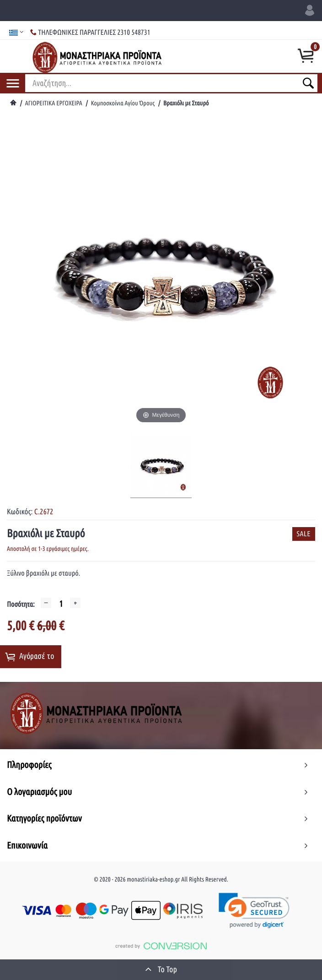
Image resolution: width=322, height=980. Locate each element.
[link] (255, 911)
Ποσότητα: (21, 604)
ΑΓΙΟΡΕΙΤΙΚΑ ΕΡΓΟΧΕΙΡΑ (54, 103)
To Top (161, 969)
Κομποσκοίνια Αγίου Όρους (123, 103)
